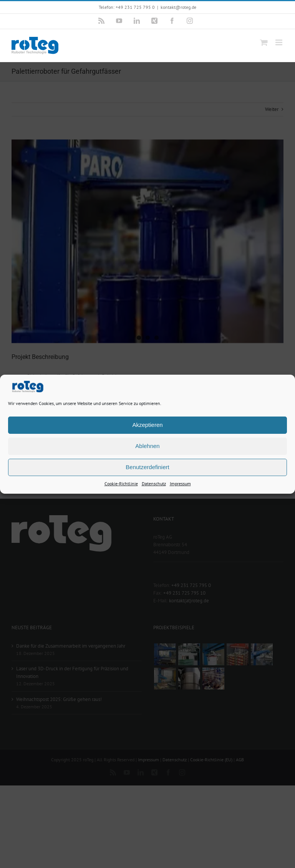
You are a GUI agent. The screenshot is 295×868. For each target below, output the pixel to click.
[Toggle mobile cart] (264, 42)
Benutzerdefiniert (147, 467)
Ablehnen (147, 446)
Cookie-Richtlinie (121, 483)
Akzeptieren (147, 425)
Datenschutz (154, 483)
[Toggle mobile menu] (279, 42)
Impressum (180, 483)
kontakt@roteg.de (178, 7)
